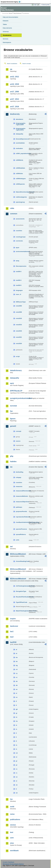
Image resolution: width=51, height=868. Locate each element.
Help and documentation (10, 17)
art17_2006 (15, 92)
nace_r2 (18, 294)
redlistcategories (21, 197)
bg (17, 665)
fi (16, 701)
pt (17, 765)
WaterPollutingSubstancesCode (22, 611)
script (18, 356)
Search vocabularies (12, 64)
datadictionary (16, 370)
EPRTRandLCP (16, 391)
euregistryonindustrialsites (19, 398)
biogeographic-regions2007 (21, 124)
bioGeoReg (20, 472)
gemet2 (13, 426)
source (18, 441)
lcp (11, 799)
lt (16, 741)
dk (17, 685)
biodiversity (15, 114)
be (17, 661)
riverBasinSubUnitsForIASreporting (22, 522)
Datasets (6, 21)
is (17, 729)
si (17, 781)
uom (12, 838)
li (16, 737)
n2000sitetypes (21, 179)
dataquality (20, 134)
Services (5, 39)
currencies (19, 241)
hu (17, 721)
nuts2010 (19, 318)
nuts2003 (19, 306)
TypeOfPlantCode (22, 602)
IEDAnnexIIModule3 (18, 569)
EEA (11, 2)
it (16, 733)
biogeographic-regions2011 (21, 129)
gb (17, 709)
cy (17, 673)
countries (19, 231)
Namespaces (7, 42)
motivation (19, 148)
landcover (14, 626)
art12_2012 (15, 77)
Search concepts (27, 64)
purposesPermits (22, 511)
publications (15, 819)
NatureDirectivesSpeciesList (22, 192)
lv (17, 749)
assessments (20, 219)
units (18, 540)
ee (17, 689)
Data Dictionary (17, 13)
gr (17, 713)
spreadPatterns (21, 534)
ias (11, 467)
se (17, 777)
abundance (20, 119)
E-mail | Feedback (8, 862)
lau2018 (13, 642)
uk (17, 793)
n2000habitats (20, 168)
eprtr (12, 383)
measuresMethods (22, 496)
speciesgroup (20, 202)
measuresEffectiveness (22, 491)
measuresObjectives (22, 502)
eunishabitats (20, 143)
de (17, 681)
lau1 (12, 631)
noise (12, 814)
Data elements (7, 28)
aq (11, 69)
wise (12, 843)
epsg (18, 261)
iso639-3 (19, 280)
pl (17, 761)
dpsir (18, 248)
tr (16, 789)
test (12, 832)
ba (17, 657)
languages (19, 290)
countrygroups (21, 237)
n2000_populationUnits (22, 153)
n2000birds (20, 160)
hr (17, 717)
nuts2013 (19, 325)
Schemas (6, 32)
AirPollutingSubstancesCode (22, 586)
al (17, 649)
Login (35, 5)
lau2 (12, 637)
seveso (13, 825)
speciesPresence (21, 529)
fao (11, 411)
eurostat (13, 406)
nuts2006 (19, 312)
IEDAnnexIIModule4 (18, 579)
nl (17, 757)
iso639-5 (19, 285)
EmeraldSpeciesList (22, 139)
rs (17, 773)
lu (17, 745)
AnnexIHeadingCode (22, 561)
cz (17, 677)
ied (11, 547)
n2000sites (19, 174)
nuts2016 (19, 331)
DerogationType (21, 591)
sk (17, 785)
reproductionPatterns (22, 517)
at (17, 653)
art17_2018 (15, 107)
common (14, 214)
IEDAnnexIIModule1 (18, 554)
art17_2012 (15, 99)
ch (17, 669)
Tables (5, 24)
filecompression (21, 266)
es (17, 697)
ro (17, 769)
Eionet (11, 13)
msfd (12, 807)
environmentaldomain (22, 251)
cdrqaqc (19, 477)
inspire (13, 619)
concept (19, 431)
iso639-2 (19, 272)
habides (13, 462)
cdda (12, 208)
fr (16, 705)
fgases (13, 419)
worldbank (14, 851)
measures (19, 486)
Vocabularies (7, 35)
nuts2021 (19, 337)
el (17, 693)
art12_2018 (15, 84)
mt (17, 753)
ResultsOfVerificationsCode (22, 597)
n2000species (20, 184)
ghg (12, 456)
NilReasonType (21, 302)
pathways (19, 507)
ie (17, 725)
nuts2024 (19, 343)
